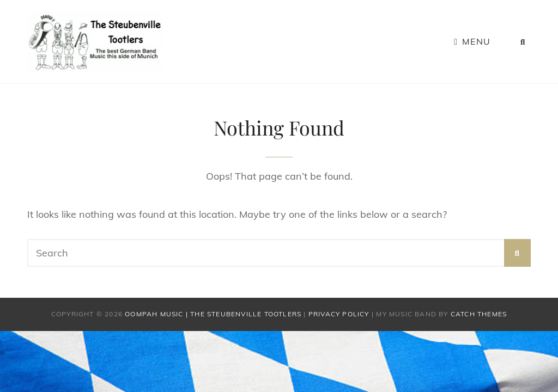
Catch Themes (479, 314)
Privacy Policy (339, 314)
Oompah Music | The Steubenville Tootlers (213, 314)
